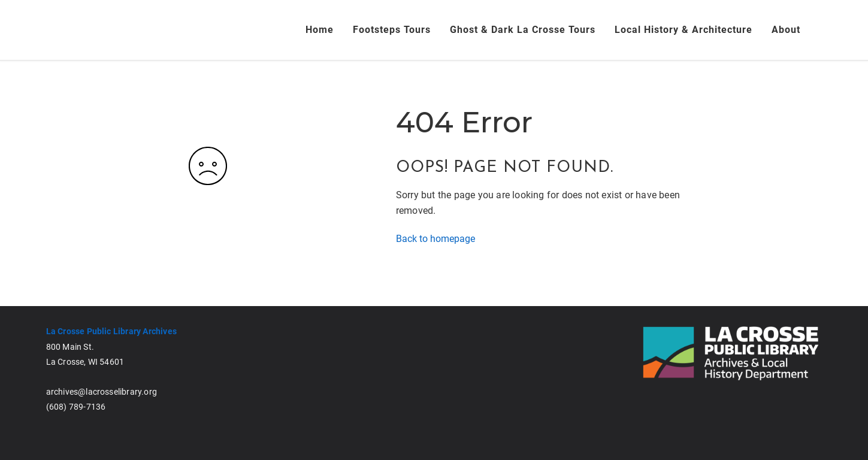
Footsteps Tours (392, 30)
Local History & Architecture (683, 30)
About (786, 30)
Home (320, 30)
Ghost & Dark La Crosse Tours (523, 30)
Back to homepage (435, 239)
